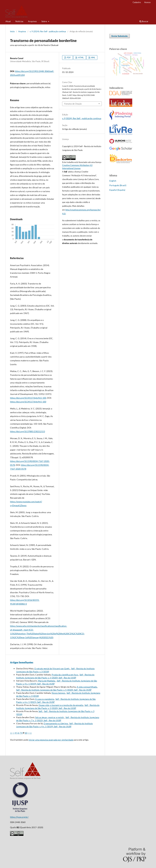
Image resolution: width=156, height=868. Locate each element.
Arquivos (32, 21)
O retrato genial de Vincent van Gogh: (52, 669)
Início (12, 31)
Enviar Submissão (120, 36)
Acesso (147, 2)
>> (30, 733)
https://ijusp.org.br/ (19, 817)
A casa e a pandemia (45, 699)
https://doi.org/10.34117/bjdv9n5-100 (28, 398)
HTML (81, 58)
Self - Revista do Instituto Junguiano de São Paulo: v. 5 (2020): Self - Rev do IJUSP (54, 690)
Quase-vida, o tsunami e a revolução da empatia (61, 705)
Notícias (19, 21)
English (113, 181)
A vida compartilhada (87, 687)
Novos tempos (59, 693)
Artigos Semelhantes (22, 662)
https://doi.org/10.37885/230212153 (27, 431)
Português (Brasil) (118, 185)
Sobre (44, 21)
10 (26, 733)
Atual (8, 21)
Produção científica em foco (65, 675)
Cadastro (137, 2)
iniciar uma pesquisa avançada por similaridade (51, 740)
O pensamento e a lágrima (56, 723)
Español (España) (117, 190)
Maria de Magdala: (47, 681)
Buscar (144, 21)
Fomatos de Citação (73, 104)
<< (11, 733)
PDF (69, 58)
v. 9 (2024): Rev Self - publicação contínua (48, 31)
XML (93, 58)
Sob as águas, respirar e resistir (50, 717)
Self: (41, 711)
